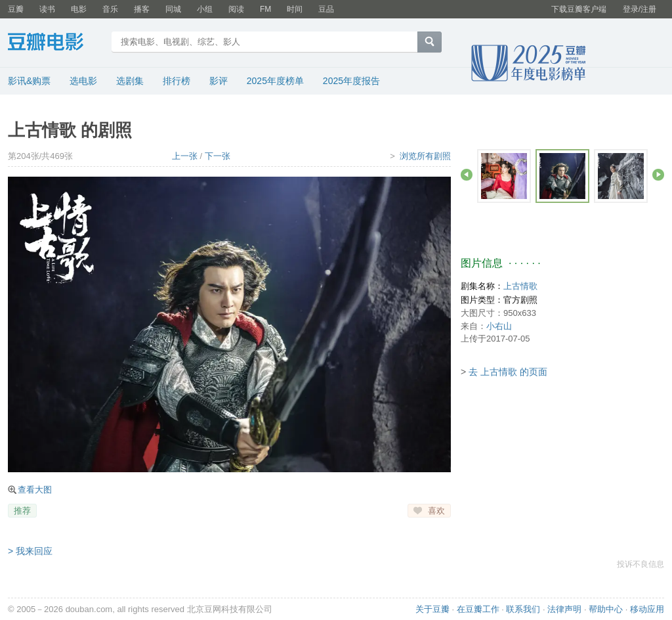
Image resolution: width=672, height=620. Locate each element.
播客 (142, 9)
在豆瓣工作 (478, 609)
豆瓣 (16, 9)
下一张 (218, 156)
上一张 (185, 156)
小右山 (499, 326)
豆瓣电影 (55, 43)
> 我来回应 (30, 551)
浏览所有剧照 (425, 156)
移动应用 (647, 609)
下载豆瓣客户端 (579, 9)
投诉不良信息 (640, 564)
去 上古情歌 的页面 (508, 372)
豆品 (326, 9)
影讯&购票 (29, 81)
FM (265, 9)
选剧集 (130, 81)
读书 (47, 9)
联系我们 (523, 609)
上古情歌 (520, 286)
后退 (467, 175)
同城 (173, 9)
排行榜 (177, 81)
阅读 (236, 9)
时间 (295, 9)
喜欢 (436, 511)
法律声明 (564, 609)
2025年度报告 (351, 81)
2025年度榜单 (275, 81)
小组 (205, 9)
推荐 (22, 511)
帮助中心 (606, 609)
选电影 (83, 81)
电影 (79, 9)
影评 (219, 81)
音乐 (110, 9)
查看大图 (35, 490)
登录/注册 (640, 9)
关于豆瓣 (432, 609)
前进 (658, 175)
